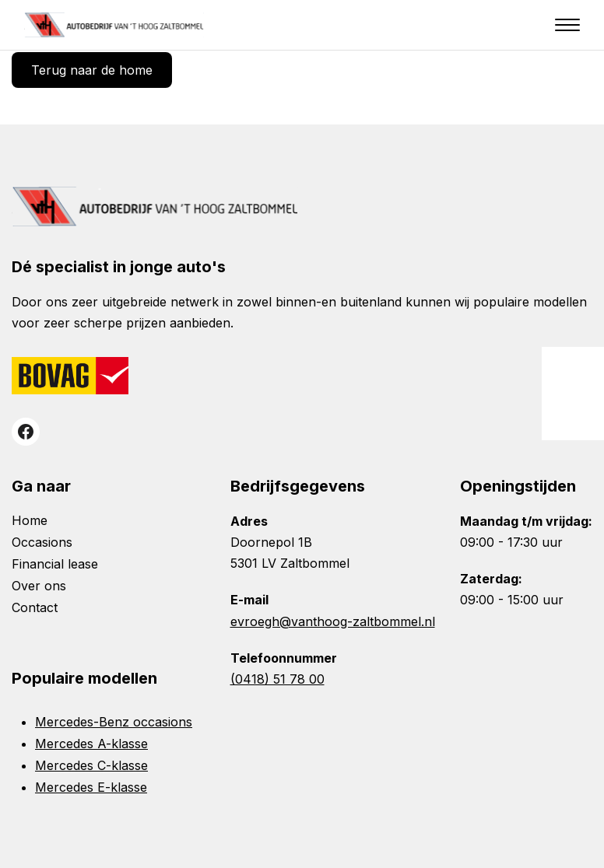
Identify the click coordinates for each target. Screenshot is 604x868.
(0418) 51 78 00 (277, 679)
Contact (35, 607)
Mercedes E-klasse (91, 787)
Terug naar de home (92, 70)
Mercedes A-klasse (91, 744)
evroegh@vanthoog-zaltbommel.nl (333, 621)
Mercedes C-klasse (91, 765)
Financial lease (55, 564)
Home (30, 520)
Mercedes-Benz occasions (114, 722)
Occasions (42, 542)
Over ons (39, 586)
